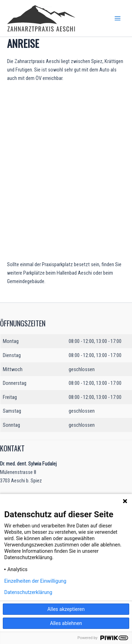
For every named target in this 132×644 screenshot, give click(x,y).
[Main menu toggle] (118, 18)
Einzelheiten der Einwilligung (35, 581)
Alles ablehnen (66, 623)
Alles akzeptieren (66, 609)
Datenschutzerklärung (28, 592)
